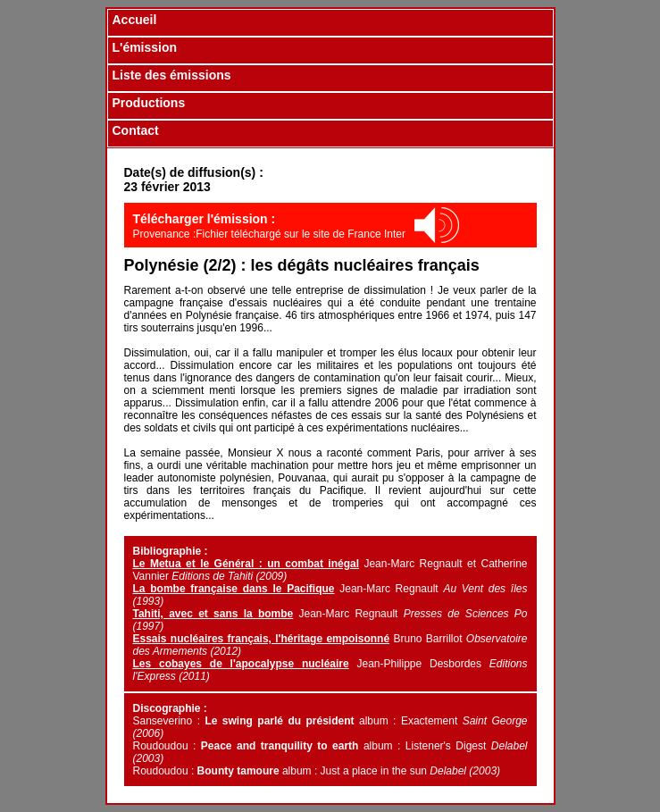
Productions (149, 103)
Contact (136, 130)
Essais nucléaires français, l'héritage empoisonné (262, 639)
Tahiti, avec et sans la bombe (213, 614)
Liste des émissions (172, 75)
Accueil (135, 20)
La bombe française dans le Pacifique (234, 589)
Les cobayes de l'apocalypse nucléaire (241, 664)
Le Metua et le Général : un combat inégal (246, 564)
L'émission (145, 47)
